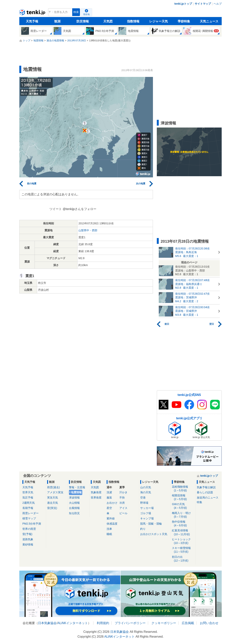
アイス (123, 508)
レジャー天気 (159, 21)
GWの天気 (183, 506)
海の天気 (146, 492)
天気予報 (32, 21)
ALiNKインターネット (73, 623)
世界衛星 (96, 498)
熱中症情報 (183, 524)
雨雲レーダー (31, 513)
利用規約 (103, 623)
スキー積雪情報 (183, 550)
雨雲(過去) (53, 487)
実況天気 (53, 498)
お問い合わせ (209, 623)
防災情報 (83, 21)
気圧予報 (28, 498)
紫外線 (111, 518)
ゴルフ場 (146, 513)
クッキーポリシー (164, 623)
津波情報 (74, 498)
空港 (143, 498)
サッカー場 (147, 508)
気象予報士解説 (206, 487)
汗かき (123, 492)
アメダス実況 (55, 492)
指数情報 (133, 21)
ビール (123, 513)
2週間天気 (29, 503)
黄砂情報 (28, 544)
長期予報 (28, 508)
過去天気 (53, 503)
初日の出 (183, 559)
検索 (76, 12)
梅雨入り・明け (183, 515)
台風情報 (74, 508)
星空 (109, 508)
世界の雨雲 (29, 529)
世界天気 (28, 492)
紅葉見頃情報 (183, 532)
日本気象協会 (47, 623)
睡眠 (109, 534)
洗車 (109, 529)
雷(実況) (52, 508)
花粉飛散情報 (183, 489)
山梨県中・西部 (88, 230)
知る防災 (74, 513)
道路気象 (28, 539)
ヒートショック (183, 541)
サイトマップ (203, 4)
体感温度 (112, 524)
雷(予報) (27, 534)
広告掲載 (188, 623)
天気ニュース (209, 21)
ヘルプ (218, 4)
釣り (143, 529)
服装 (109, 498)
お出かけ (112, 503)
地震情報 (76, 492)
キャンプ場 (147, 518)
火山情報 (74, 503)
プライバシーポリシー (130, 623)
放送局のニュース (208, 498)
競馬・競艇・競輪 (151, 524)
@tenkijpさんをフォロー (80, 209)
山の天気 (146, 487)
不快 (122, 498)
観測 (57, 21)
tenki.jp (33, 13)
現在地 (86, 14)
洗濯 (109, 492)
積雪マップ (29, 518)
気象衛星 (96, 492)
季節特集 (184, 21)
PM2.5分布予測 (32, 524)
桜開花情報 (183, 497)
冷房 (122, 503)
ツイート (56, 209)
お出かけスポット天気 (154, 534)
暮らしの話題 (205, 492)
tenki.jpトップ (183, 4)
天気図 (108, 21)
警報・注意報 (77, 487)
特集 (199, 502)
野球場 (144, 503)
